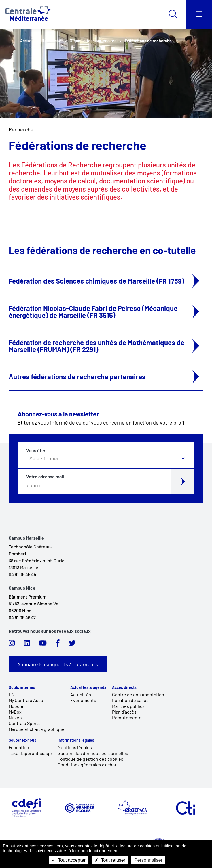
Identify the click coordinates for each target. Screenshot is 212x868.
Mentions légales (75, 747)
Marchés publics (128, 706)
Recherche (21, 129)
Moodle (16, 706)
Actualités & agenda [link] (88, 687)
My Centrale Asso (26, 700)
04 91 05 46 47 (22, 617)
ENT (13, 694)
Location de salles (130, 700)
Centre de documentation (138, 694)
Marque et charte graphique (37, 729)
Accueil (27, 41)
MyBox (15, 712)
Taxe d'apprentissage (30, 753)
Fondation (19, 747)
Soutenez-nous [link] (22, 740)
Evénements (83, 700)
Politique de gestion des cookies (90, 759)
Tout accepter (69, 860)
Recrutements (127, 717)
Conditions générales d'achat (87, 765)
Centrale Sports (25, 723)
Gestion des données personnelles (93, 753)
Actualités (81, 694)
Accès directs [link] (124, 687)
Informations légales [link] (76, 740)
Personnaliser (148, 860)
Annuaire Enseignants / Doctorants (58, 664)
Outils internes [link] (22, 687)
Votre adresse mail (45, 477)
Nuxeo (15, 717)
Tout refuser (110, 860)
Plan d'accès (124, 712)
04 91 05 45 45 (22, 574)
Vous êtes (36, 450)
